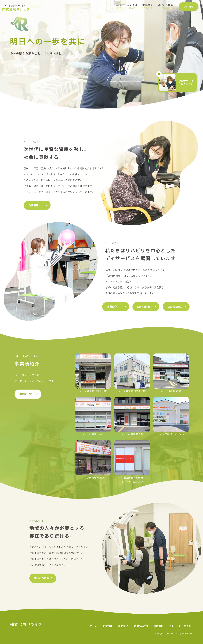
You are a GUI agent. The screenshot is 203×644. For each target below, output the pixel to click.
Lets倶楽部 (144, 307)
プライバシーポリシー (181, 626)
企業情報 (33, 205)
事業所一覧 (26, 394)
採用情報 (158, 626)
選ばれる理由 (175, 307)
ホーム (94, 626)
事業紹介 (112, 307)
